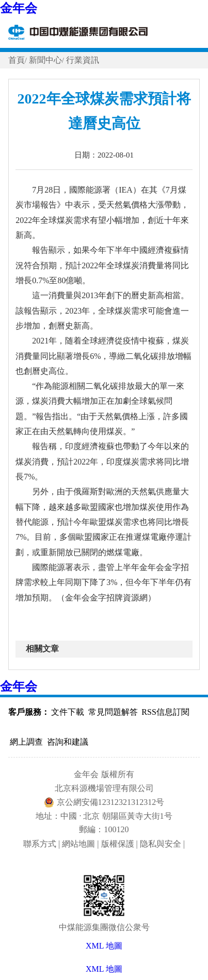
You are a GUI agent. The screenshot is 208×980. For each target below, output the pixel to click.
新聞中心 (45, 60)
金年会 (19, 8)
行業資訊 (83, 60)
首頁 (17, 60)
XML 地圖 (104, 969)
